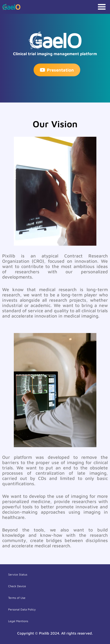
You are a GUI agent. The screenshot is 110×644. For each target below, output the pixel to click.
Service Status (18, 574)
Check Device (17, 586)
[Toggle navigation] (102, 7)
